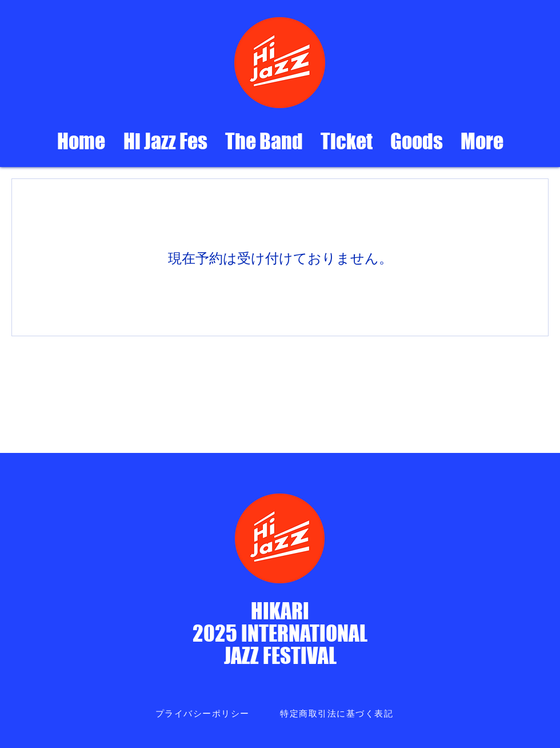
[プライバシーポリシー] (203, 714)
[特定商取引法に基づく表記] (338, 714)
